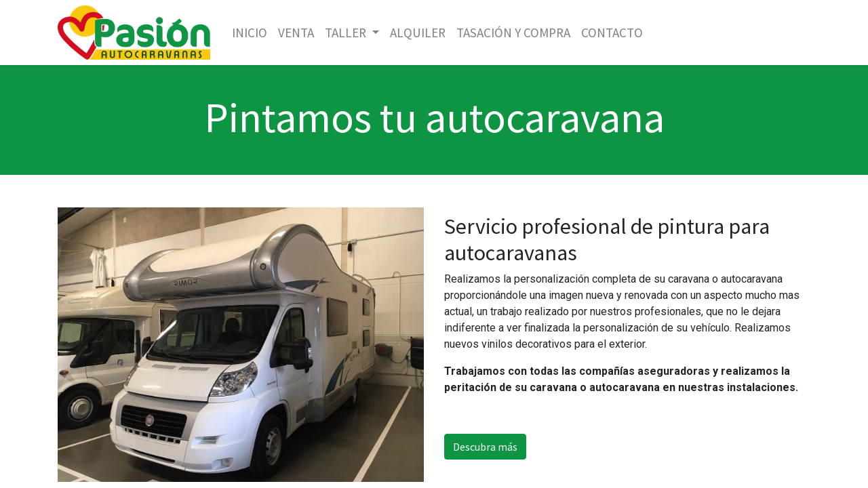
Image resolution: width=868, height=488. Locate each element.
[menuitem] (250, 33)
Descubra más (485, 447)
